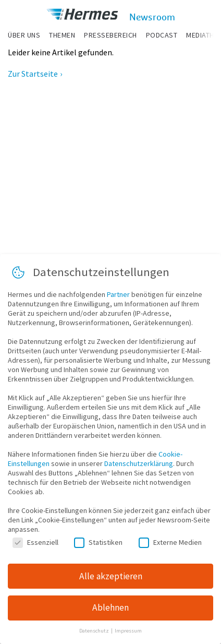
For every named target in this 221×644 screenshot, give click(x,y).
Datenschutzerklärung (139, 463)
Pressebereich (110, 35)
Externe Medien (170, 542)
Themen (62, 35)
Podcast (162, 35)
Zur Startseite (33, 74)
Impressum (128, 631)
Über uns (24, 35)
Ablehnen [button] (110, 607)
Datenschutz (95, 631)
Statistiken (98, 542)
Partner (118, 294)
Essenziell (35, 542)
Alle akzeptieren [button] (111, 576)
